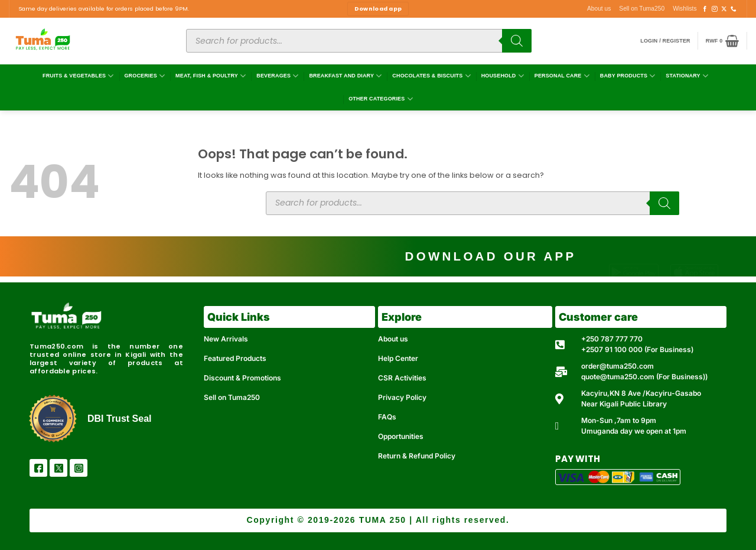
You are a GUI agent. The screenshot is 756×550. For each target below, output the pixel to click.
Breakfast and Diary (345, 76)
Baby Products (628, 76)
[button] (665, 41)
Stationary (687, 76)
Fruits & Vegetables (78, 76)
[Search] (517, 41)
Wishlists (685, 9)
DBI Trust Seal (119, 419)
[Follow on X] (724, 9)
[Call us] (734, 9)
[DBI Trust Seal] (53, 419)
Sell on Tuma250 (642, 9)
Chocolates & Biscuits (431, 76)
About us (599, 9)
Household (503, 76)
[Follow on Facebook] (705, 9)
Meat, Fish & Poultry (211, 76)
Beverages (277, 76)
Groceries (144, 76)
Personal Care (562, 76)
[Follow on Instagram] (715, 9)
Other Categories (381, 99)
